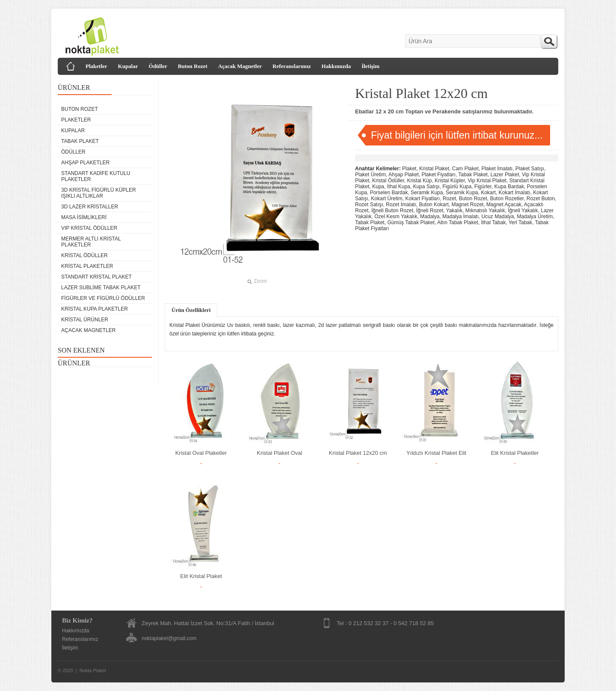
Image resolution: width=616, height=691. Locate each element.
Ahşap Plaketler (85, 163)
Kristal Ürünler (85, 320)
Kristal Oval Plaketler (201, 453)
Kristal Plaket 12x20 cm (358, 453)
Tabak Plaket (80, 141)
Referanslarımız (292, 66)
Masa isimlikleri (84, 217)
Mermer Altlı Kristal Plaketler (91, 242)
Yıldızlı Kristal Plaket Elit (436, 453)
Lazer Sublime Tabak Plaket (101, 288)
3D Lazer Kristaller (90, 207)
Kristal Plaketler (87, 266)
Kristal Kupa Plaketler (95, 309)
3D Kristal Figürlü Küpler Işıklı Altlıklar (99, 193)
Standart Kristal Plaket (96, 277)
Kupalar (128, 66)
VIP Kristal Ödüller (89, 228)
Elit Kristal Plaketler (515, 453)
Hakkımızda (336, 66)
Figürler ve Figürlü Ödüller (103, 298)
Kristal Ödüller (84, 255)
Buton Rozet (193, 66)
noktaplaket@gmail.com (169, 638)
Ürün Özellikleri (191, 310)
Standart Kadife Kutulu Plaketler (96, 176)
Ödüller (158, 66)
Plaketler (96, 66)
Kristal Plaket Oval (279, 453)
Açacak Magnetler (240, 66)
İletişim (370, 66)
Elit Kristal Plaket (201, 576)
